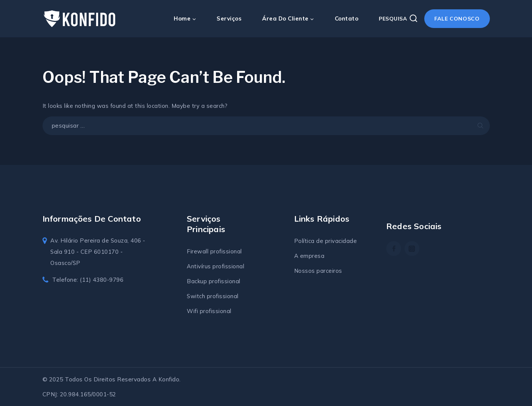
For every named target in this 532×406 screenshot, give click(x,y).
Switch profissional (213, 296)
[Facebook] (394, 249)
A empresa (309, 256)
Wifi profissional (209, 311)
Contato (347, 18)
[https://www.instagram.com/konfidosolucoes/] (412, 249)
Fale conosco (457, 19)
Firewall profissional (214, 251)
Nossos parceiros (318, 271)
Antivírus (200, 266)
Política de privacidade (326, 241)
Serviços (229, 18)
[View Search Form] (398, 19)
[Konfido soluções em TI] (80, 19)
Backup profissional (214, 281)
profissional (228, 266)
